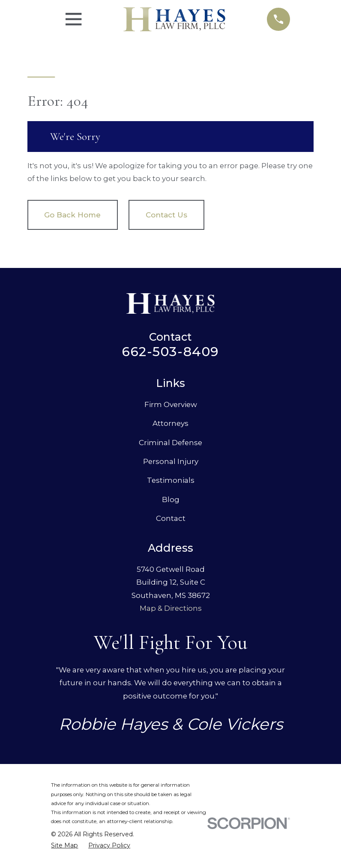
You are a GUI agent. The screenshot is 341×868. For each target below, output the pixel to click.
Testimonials (171, 480)
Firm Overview (171, 404)
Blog (171, 499)
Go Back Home (72, 215)
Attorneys (170, 423)
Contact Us (166, 215)
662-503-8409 (170, 352)
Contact (171, 518)
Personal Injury (171, 461)
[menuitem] (64, 846)
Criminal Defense (170, 443)
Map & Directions (171, 608)
